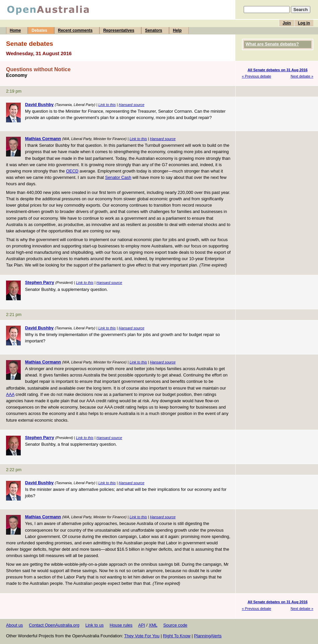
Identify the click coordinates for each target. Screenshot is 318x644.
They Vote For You (142, 636)
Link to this (107, 105)
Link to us (95, 625)
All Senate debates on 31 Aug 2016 (278, 70)
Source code (175, 625)
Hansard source (132, 105)
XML (153, 625)
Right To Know (177, 636)
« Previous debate (257, 76)
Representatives (119, 30)
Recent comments (75, 30)
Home (15, 30)
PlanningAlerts (208, 636)
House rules (121, 625)
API (142, 625)
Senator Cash (118, 177)
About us (15, 625)
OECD (72, 171)
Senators (153, 30)
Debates (39, 30)
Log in (304, 23)
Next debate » (302, 76)
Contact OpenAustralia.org (54, 625)
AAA (10, 394)
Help (177, 30)
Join (287, 23)
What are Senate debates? (272, 44)
